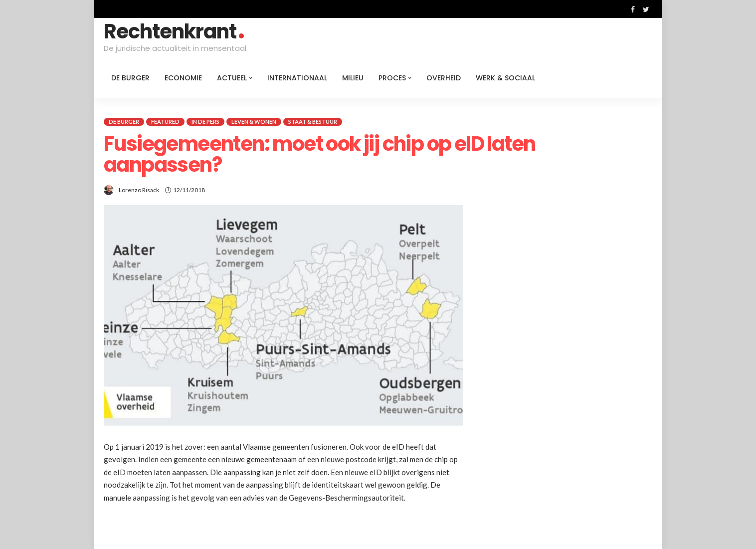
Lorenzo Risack (139, 190)
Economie (183, 78)
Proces (392, 78)
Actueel (232, 78)
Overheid (444, 78)
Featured (165, 122)
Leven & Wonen (254, 122)
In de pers (205, 122)
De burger (130, 78)
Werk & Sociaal (505, 78)
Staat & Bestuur (313, 122)
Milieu (353, 78)
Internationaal (297, 78)
